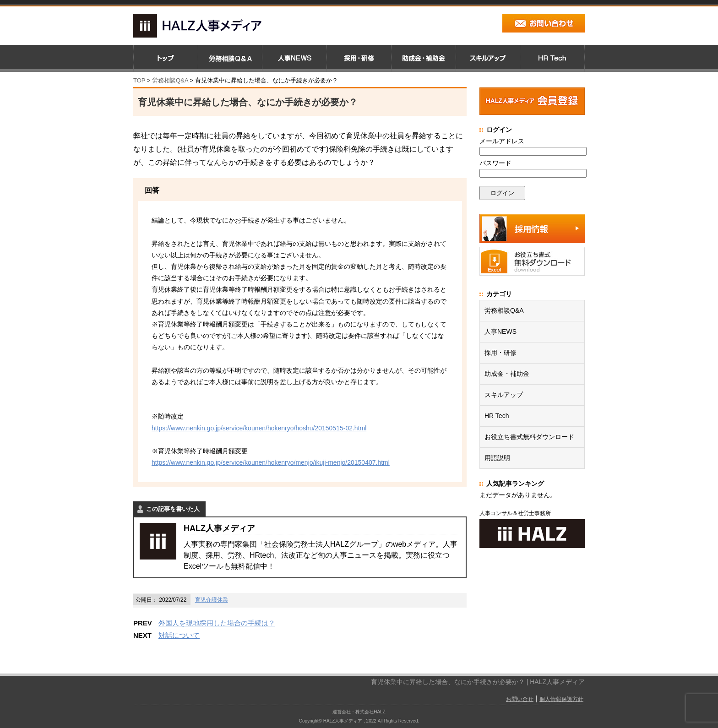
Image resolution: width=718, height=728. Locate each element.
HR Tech (497, 416)
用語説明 (497, 458)
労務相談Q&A (170, 80)
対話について (179, 635)
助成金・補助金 (507, 374)
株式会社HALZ (370, 712)
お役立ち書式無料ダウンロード (529, 437)
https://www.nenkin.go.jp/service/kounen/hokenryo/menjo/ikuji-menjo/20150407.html (271, 462)
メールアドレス (502, 141)
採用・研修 (500, 353)
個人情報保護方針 (561, 699)
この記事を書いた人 (173, 509)
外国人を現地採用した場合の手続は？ (217, 623)
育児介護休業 (212, 600)
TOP (139, 80)
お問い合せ (520, 699)
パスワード (495, 163)
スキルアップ (504, 395)
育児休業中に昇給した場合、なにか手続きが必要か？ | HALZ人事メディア (478, 682)
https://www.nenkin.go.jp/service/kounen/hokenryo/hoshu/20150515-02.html (259, 428)
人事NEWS (500, 331)
